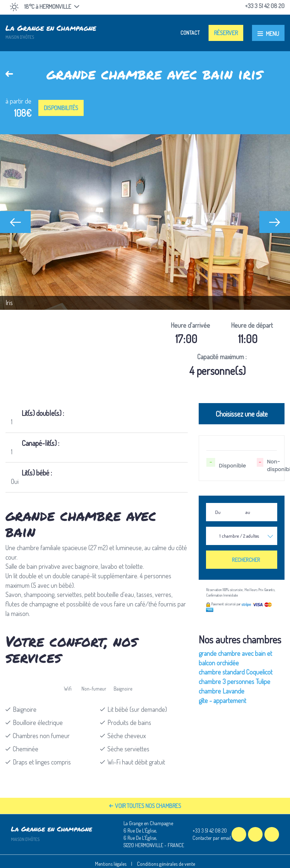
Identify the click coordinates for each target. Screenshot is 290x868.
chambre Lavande (222, 691)
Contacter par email (208, 838)
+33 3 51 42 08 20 (205, 831)
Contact (190, 33)
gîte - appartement (222, 700)
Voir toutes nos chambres (145, 806)
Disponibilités (61, 108)
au (248, 512)
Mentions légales (111, 864)
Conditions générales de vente (166, 864)
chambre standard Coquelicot (236, 672)
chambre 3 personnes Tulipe (234, 681)
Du (218, 512)
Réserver (226, 33)
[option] (145, 222)
